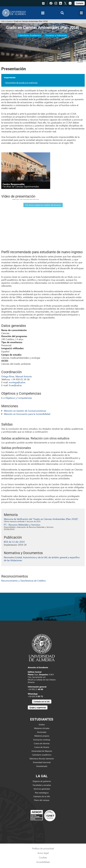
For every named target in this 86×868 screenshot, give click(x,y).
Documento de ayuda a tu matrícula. (21, 82)
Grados (9, 21)
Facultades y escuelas (42, 785)
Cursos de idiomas (42, 743)
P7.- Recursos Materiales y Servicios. (22, 525)
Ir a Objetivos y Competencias (17, 398)
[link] (80, 3)
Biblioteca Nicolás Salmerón (42, 759)
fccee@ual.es (15, 385)
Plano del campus (42, 800)
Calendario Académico (30, 35)
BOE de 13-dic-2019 (14, 542)
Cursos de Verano (42, 747)
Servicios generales (42, 789)
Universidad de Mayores (42, 751)
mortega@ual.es (17, 382)
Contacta (80, 3)
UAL (3, 21)
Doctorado (42, 732)
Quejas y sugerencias (38, 707)
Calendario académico (42, 755)
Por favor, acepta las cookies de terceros (43, 205)
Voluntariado (42, 766)
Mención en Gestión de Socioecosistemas (25, 411)
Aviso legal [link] (43, 853)
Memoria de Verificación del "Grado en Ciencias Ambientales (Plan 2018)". (41, 519)
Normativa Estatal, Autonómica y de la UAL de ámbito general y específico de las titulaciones (42, 559)
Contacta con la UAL (42, 702)
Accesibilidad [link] (43, 862)
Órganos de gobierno (42, 781)
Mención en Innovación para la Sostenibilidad (27, 414)
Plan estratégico (42, 793)
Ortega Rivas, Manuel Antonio (17, 376)
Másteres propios (42, 736)
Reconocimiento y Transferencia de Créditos (24, 581)
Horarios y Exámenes (56, 35)
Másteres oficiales (42, 728)
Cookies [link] (43, 857)
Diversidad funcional (42, 762)
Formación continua (42, 740)
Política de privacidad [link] (43, 848)
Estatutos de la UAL (42, 796)
